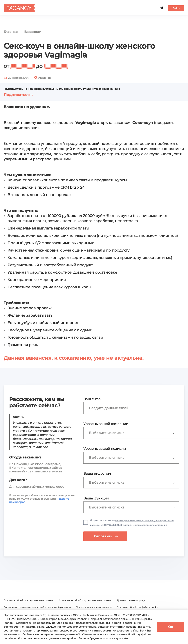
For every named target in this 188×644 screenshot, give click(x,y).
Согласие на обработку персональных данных (99, 606)
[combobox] (133, 408)
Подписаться (19, 95)
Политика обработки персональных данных (33, 606)
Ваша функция (96, 498)
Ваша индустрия (98, 474)
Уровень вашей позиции (105, 449)
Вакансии (33, 32)
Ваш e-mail (93, 399)
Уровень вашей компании (106, 424)
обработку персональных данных (137, 520)
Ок (171, 627)
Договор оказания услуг (151, 606)
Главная (11, 32)
